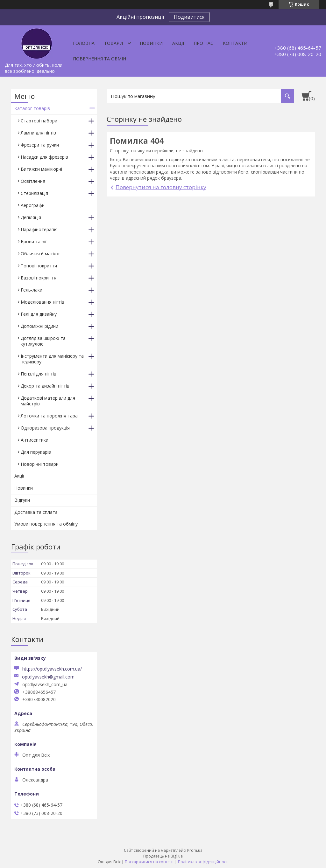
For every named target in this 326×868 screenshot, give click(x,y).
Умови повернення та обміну (46, 524)
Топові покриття (39, 266)
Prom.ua (195, 850)
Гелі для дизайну (39, 314)
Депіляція (31, 217)
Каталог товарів (32, 108)
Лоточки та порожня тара (49, 416)
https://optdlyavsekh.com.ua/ (52, 669)
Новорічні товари (40, 464)
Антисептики (35, 440)
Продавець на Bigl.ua (163, 856)
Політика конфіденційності (203, 862)
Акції (178, 43)
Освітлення (33, 181)
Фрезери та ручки (40, 145)
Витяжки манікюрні (41, 169)
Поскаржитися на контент (149, 862)
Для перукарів (36, 452)
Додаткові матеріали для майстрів (48, 401)
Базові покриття (39, 278)
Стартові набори (39, 121)
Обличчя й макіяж (40, 254)
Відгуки (22, 500)
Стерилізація (34, 193)
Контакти (235, 43)
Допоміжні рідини (39, 326)
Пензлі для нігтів (39, 374)
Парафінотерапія (39, 229)
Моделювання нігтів (43, 302)
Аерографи (33, 205)
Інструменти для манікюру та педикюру (52, 359)
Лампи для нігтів (38, 133)
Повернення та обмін (99, 59)
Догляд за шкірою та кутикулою (43, 341)
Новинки (151, 43)
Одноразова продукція (45, 428)
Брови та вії (34, 241)
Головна (84, 43)
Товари (113, 43)
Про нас (203, 43)
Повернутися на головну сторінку (161, 187)
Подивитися (189, 17)
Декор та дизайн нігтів (45, 386)
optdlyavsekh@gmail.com (48, 677)
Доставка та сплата (36, 512)
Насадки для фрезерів (44, 157)
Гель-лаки (32, 290)
